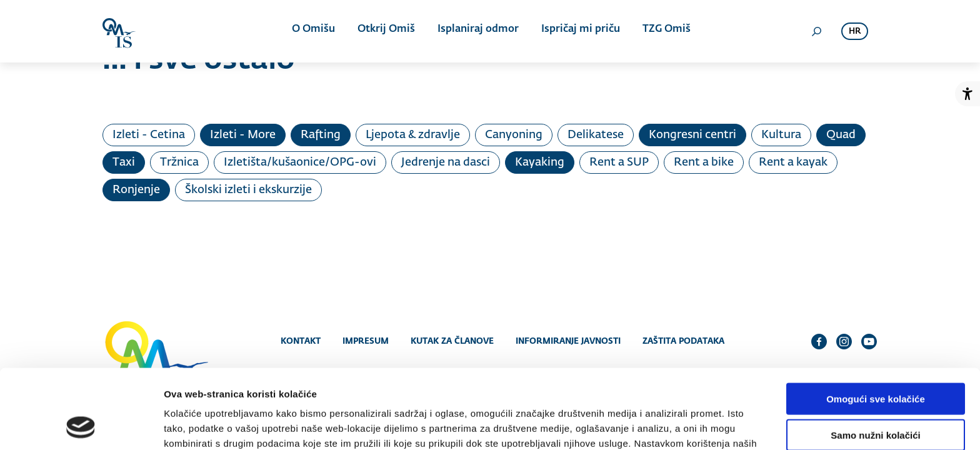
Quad (841, 135)
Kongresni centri (692, 135)
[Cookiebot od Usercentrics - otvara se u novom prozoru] (81, 426)
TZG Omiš (663, 31)
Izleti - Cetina (149, 135)
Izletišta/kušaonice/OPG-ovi (300, 162)
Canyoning (514, 135)
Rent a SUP (619, 162)
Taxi (124, 162)
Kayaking (540, 162)
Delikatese (596, 135)
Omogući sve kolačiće (876, 325)
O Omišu (315, 31)
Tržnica (179, 162)
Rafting (321, 135)
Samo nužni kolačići (875, 362)
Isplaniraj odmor (477, 31)
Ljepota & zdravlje (413, 135)
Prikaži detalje (647, 425)
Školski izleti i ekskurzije (248, 190)
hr (855, 32)
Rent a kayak (793, 162)
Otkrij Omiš (386, 31)
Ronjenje (136, 190)
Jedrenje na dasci (446, 162)
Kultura (781, 135)
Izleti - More (243, 135)
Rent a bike (704, 162)
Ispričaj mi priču (578, 31)
